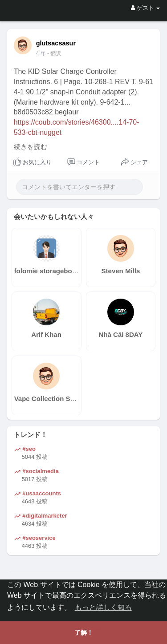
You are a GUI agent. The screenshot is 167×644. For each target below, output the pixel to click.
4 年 (41, 53)
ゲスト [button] (145, 8)
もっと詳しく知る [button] (103, 607)
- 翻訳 (54, 53)
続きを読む (31, 147)
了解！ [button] (84, 632)
